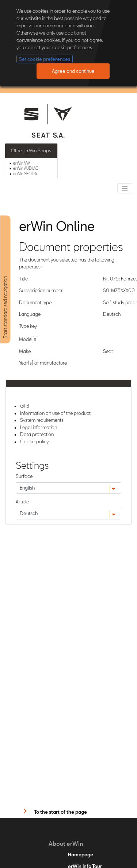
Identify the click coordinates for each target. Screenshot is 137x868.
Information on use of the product (55, 413)
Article (22, 502)
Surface (24, 476)
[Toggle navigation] (125, 188)
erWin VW (22, 163)
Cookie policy (34, 441)
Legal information (39, 427)
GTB (25, 406)
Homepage (81, 855)
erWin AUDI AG (26, 168)
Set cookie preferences (45, 59)
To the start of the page (60, 812)
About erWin (66, 843)
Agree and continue (73, 71)
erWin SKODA (25, 174)
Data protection (37, 434)
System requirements (42, 420)
